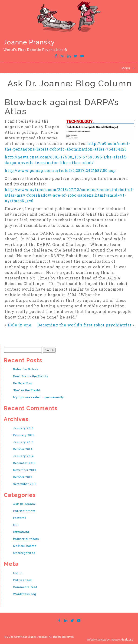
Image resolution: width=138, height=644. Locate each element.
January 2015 (23, 442)
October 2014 (23, 449)
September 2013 (25, 484)
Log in (18, 573)
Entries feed (22, 580)
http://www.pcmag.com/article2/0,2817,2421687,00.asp (60, 170)
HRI (16, 525)
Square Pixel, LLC (122, 640)
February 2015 (24, 435)
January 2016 (23, 428)
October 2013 (23, 477)
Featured (20, 518)
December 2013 (24, 463)
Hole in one (20, 325)
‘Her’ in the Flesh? (27, 390)
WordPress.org (25, 594)
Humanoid (21, 532)
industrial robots (26, 539)
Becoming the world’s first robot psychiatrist (84, 325)
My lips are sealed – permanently (38, 397)
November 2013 (25, 470)
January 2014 (23, 456)
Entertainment (24, 511)
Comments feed (25, 587)
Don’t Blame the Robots (31, 376)
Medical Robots (25, 546)
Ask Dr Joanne (24, 504)
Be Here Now (23, 383)
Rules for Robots (26, 369)
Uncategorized (24, 553)
